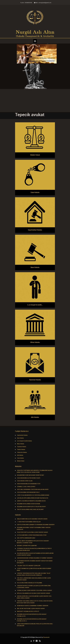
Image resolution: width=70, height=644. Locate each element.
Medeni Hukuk (21, 461)
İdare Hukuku (20, 438)
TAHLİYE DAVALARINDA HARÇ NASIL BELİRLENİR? (30, 510)
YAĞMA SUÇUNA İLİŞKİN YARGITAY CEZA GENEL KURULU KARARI (34, 590)
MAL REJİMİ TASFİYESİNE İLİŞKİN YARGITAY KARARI (31, 609)
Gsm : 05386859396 (26, 3)
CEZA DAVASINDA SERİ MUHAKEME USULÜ (28, 492)
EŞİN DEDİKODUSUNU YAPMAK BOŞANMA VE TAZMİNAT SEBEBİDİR (35, 558)
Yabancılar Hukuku (22, 452)
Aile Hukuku (20, 455)
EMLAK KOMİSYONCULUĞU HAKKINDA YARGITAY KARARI (32, 519)
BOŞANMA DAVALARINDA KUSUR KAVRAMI (28, 504)
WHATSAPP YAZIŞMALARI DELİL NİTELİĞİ (28, 611)
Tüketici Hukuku (21, 450)
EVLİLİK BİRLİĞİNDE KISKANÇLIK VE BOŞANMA (29, 583)
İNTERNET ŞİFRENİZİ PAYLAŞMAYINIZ (27, 546)
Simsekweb (46, 637)
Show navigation (35, 41)
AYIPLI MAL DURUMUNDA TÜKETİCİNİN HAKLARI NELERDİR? (33, 490)
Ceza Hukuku (20, 458)
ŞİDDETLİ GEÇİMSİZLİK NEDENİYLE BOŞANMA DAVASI (31, 501)
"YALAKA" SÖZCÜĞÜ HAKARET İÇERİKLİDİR (29, 566)
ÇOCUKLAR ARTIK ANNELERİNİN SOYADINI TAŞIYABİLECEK (32, 498)
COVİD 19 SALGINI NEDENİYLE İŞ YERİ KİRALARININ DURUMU (33, 495)
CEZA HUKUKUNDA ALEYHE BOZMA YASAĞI (28, 478)
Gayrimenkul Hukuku (22, 435)
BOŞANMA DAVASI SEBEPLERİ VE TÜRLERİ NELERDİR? (31, 507)
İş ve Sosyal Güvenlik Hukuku (24, 441)
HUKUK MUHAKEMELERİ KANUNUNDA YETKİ (29, 484)
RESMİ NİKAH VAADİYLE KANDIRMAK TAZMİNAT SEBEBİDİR (32, 606)
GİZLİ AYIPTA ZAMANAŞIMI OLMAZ (26, 538)
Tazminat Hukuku (21, 447)
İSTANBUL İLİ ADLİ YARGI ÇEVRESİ (26, 487)
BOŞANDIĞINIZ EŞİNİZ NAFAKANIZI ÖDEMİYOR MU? (30, 475)
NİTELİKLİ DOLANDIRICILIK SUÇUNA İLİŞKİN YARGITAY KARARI (33, 593)
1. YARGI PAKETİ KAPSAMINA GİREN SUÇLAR (29, 522)
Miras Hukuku (20, 444)
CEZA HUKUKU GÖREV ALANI (25, 481)
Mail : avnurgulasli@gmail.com (43, 3)
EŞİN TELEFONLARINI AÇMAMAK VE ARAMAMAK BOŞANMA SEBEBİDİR (36, 525)
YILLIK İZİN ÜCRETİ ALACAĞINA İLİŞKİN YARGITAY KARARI (32, 532)
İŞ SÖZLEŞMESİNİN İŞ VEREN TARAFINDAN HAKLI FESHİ (32, 535)
